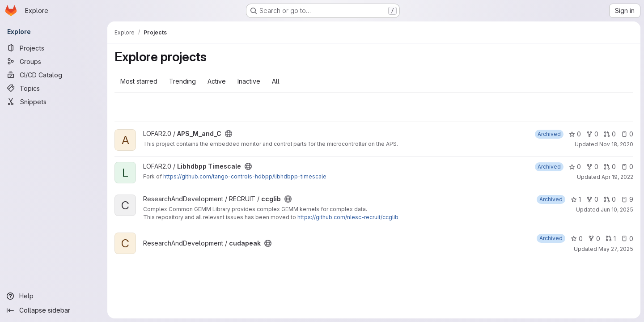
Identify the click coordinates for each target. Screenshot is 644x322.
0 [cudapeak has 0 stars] (577, 239)
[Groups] (54, 61)
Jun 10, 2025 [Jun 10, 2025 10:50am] (617, 210)
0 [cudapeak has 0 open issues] (627, 239)
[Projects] (54, 48)
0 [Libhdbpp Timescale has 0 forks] (592, 167)
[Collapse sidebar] (54, 310)
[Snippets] (54, 102)
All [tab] (276, 81)
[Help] (54, 296)
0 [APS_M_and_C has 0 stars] (575, 134)
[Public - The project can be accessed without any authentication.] (229, 134)
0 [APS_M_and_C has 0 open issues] (627, 134)
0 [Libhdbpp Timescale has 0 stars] (575, 167)
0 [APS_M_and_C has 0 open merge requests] (610, 134)
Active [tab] (217, 81)
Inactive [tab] (249, 81)
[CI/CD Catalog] (54, 75)
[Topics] (54, 88)
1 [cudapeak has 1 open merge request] (611, 239)
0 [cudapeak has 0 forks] (594, 239)
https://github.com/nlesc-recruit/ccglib (348, 217)
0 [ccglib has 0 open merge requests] (610, 199)
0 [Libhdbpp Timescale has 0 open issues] (627, 167)
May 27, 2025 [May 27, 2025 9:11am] (616, 249)
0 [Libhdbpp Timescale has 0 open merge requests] (610, 167)
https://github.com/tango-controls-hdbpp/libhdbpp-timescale (245, 176)
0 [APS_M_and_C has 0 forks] (592, 134)
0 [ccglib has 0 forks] (592, 199)
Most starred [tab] (139, 81)
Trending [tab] (182, 81)
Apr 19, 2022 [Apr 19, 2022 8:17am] (617, 177)
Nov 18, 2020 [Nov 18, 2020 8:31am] (616, 144)
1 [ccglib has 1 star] (576, 199)
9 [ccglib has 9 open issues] (627, 199)
